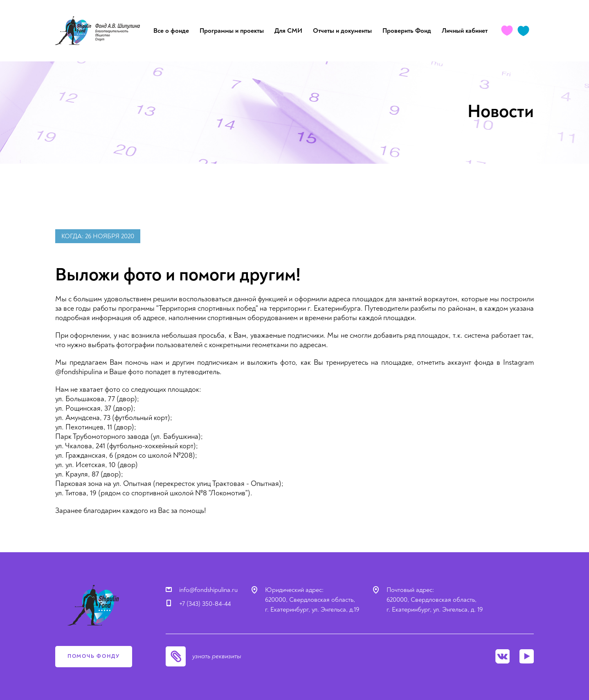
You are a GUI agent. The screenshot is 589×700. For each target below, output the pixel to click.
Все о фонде (171, 31)
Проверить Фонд (407, 31)
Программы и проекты (232, 31)
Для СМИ (288, 31)
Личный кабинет (465, 31)
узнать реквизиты (217, 656)
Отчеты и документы (342, 31)
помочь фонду (94, 656)
